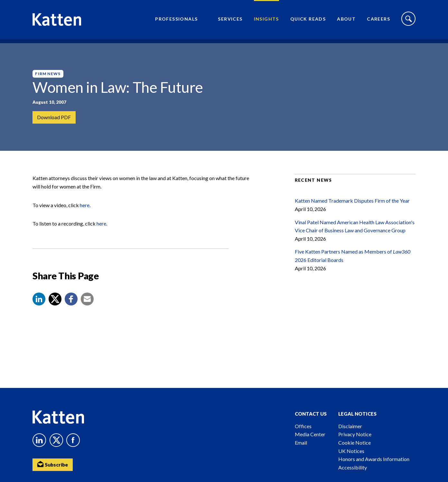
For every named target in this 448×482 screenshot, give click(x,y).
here (85, 213)
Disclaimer (350, 426)
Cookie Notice (355, 443)
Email (301, 443)
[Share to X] (55, 307)
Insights (266, 21)
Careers (378, 21)
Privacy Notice (355, 434)
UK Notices (351, 451)
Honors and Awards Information (374, 459)
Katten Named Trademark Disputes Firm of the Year (352, 209)
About (346, 21)
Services (230, 21)
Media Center (310, 434)
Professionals (176, 21)
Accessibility (353, 467)
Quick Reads (308, 21)
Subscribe (53, 464)
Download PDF (54, 117)
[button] (39, 307)
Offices (303, 426)
